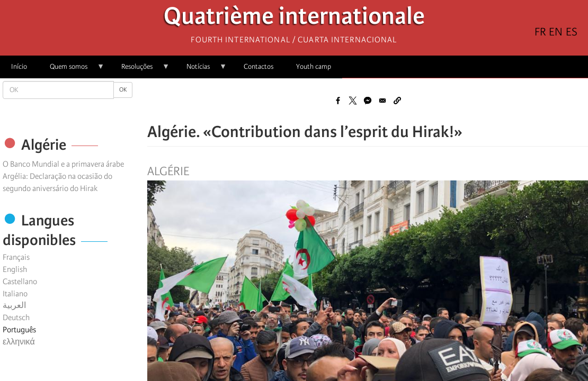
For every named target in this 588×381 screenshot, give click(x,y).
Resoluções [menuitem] (140, 70)
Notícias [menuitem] (201, 70)
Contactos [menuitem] (259, 66)
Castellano (20, 282)
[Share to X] (353, 101)
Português (19, 330)
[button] (397, 101)
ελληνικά (19, 342)
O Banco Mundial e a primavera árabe (63, 164)
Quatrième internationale (294, 19)
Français (16, 257)
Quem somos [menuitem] (72, 70)
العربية (14, 305)
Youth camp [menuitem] (314, 66)
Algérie (168, 171)
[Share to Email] (382, 101)
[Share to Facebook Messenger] (368, 101)
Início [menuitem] (19, 66)
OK (123, 90)
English (15, 269)
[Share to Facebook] (338, 101)
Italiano (15, 294)
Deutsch (16, 317)
